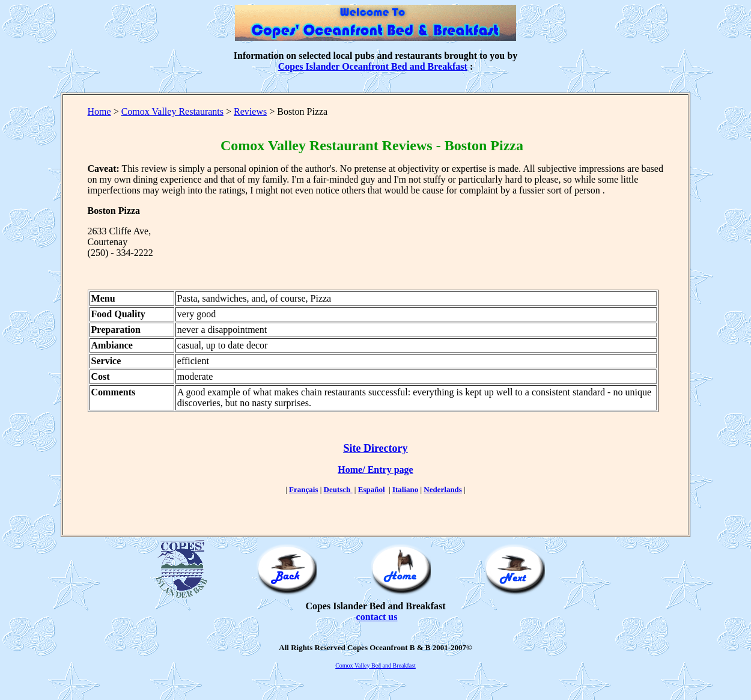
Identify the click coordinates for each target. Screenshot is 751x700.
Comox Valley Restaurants (172, 111)
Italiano (405, 489)
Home (99, 111)
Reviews (250, 111)
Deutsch (338, 489)
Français (303, 489)
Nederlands (443, 489)
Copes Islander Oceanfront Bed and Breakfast (373, 66)
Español (372, 489)
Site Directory (375, 448)
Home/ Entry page (375, 470)
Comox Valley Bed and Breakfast (375, 665)
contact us (377, 617)
